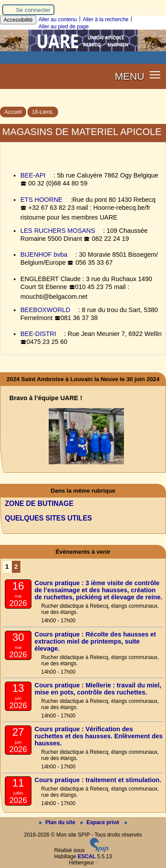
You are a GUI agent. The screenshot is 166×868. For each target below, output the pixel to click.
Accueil (13, 112)
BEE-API (33, 175)
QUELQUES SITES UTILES (48, 518)
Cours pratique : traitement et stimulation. (98, 780)
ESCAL (87, 856)
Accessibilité (18, 20)
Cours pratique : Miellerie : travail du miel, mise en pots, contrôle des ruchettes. (98, 689)
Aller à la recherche (106, 19)
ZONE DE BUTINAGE (39, 503)
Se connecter (33, 10)
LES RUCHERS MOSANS (58, 231)
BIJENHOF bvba (44, 255)
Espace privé (100, 822)
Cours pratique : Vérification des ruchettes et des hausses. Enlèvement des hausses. (99, 736)
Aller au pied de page (64, 27)
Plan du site (58, 822)
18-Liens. (43, 112)
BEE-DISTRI (38, 334)
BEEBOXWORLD (45, 310)
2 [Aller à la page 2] (16, 567)
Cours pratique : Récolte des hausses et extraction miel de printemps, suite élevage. (95, 641)
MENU (129, 76)
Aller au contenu (58, 19)
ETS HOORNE (41, 200)
